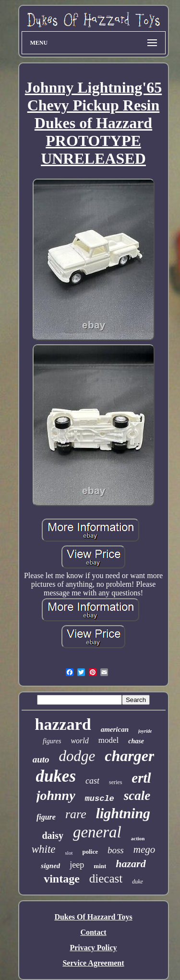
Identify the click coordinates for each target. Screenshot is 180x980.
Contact (93, 932)
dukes (56, 776)
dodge (77, 756)
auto (41, 759)
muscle (100, 799)
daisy (52, 835)
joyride (145, 731)
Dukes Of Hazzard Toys (93, 917)
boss (116, 850)
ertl (141, 778)
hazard (131, 864)
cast (92, 781)
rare (76, 814)
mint (100, 866)
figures (52, 741)
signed (50, 866)
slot (69, 853)
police (90, 852)
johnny (56, 795)
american (115, 729)
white (44, 849)
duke (138, 882)
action (138, 838)
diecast (106, 878)
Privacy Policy (93, 948)
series (115, 782)
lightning (123, 813)
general (97, 832)
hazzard (63, 724)
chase (136, 741)
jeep (77, 865)
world (79, 741)
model (109, 740)
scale (137, 796)
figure (46, 817)
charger (129, 756)
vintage (62, 879)
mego (144, 849)
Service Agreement (93, 963)
